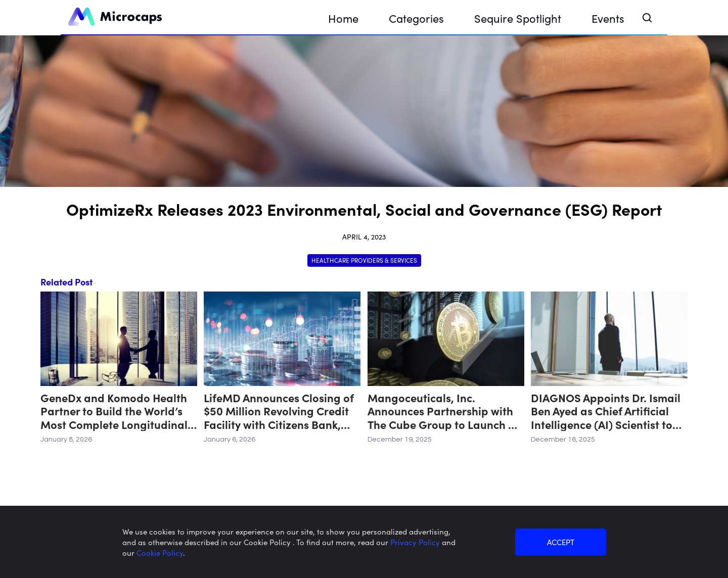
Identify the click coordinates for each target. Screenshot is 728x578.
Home (343, 18)
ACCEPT (561, 542)
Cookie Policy (160, 552)
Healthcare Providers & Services (364, 260)
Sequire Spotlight (518, 18)
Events (608, 18)
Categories (416, 18)
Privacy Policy (416, 542)
